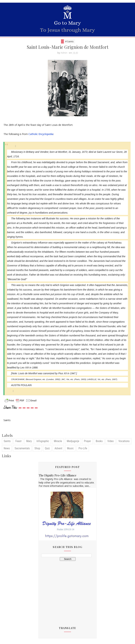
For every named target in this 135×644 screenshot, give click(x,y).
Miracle (58, 441)
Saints (7, 441)
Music (70, 449)
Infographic (43, 441)
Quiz (47, 449)
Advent (58, 449)
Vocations (124, 441)
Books (99, 441)
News (7, 449)
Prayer (88, 441)
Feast (18, 441)
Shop (37, 449)
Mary (29, 441)
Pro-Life (83, 449)
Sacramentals (22, 449)
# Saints (69, 41)
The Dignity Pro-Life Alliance (57, 476)
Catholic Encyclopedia (41, 134)
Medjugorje (73, 441)
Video (111, 441)
